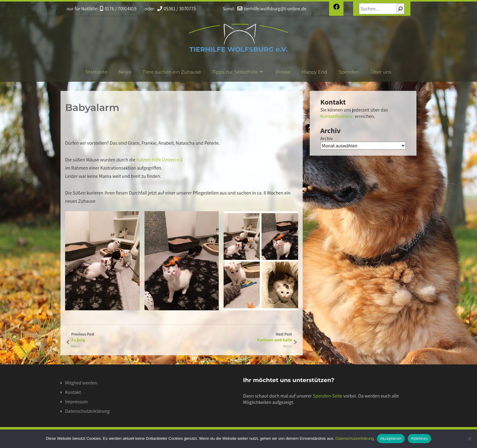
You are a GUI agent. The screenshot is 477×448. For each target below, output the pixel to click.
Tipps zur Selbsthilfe (238, 72)
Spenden (349, 72)
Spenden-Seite (327, 396)
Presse (283, 72)
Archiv (327, 138)
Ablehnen (419, 438)
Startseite (96, 72)
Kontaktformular (337, 116)
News (125, 72)
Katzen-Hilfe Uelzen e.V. (160, 160)
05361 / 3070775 (177, 9)
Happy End (315, 72)
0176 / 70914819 (118, 9)
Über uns (381, 72)
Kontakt (73, 392)
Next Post (237, 337)
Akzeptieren (391, 438)
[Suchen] (400, 9)
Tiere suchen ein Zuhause (172, 72)
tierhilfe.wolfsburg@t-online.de (272, 9)
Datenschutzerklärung (87, 411)
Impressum (76, 402)
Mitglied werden (81, 383)
